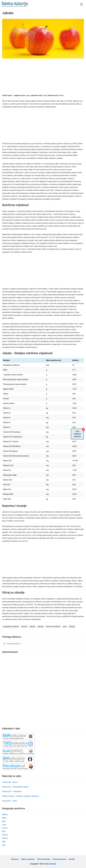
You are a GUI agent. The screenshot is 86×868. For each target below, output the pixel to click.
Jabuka (32, 627)
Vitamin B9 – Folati (10, 801)
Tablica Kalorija (50, 864)
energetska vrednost (11, 627)
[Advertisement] (43, 78)
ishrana (24, 627)
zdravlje (72, 627)
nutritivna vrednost (53, 627)
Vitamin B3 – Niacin (10, 782)
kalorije (40, 627)
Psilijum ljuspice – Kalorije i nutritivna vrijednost (20, 796)
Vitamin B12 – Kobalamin (12, 791)
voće (65, 627)
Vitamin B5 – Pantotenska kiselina (15, 787)
